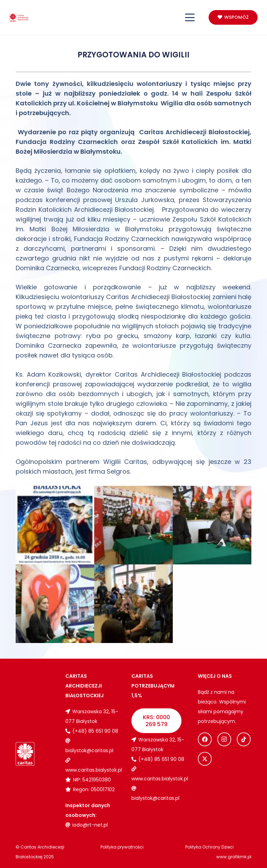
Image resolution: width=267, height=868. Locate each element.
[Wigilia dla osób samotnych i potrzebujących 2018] (55, 525)
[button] (190, 17)
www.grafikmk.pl (234, 857)
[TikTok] (244, 739)
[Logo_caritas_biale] (25, 754)
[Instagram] (224, 739)
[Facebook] (205, 739)
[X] (205, 759)
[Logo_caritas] (19, 18)
